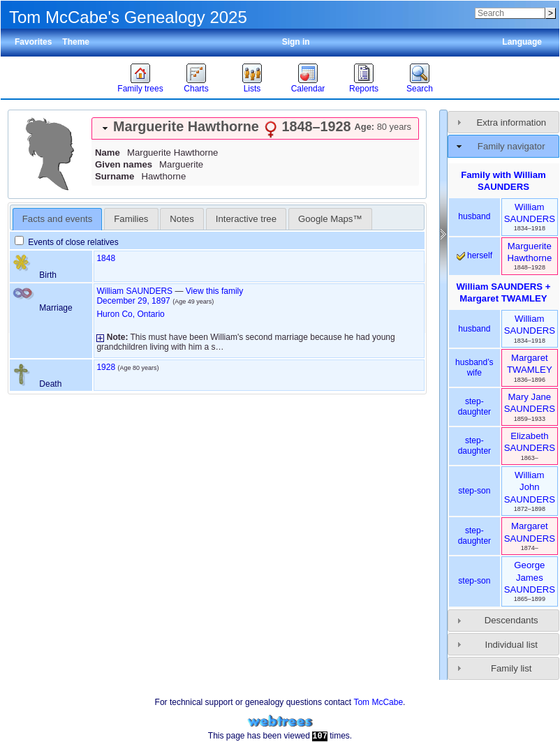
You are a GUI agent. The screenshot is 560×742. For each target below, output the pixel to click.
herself (474, 255)
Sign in (296, 42)
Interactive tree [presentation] (246, 219)
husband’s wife (474, 368)
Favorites (33, 42)
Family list (511, 668)
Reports (364, 89)
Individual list (511, 645)
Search (420, 89)
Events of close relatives (67, 242)
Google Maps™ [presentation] (330, 219)
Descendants (511, 620)
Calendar (308, 89)
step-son (474, 491)
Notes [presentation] (182, 219)
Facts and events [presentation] (57, 219)
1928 (106, 367)
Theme (76, 42)
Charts (196, 89)
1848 (106, 258)
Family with (503, 181)
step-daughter (474, 407)
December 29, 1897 (133, 301)
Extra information (511, 123)
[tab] (255, 128)
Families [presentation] (131, 219)
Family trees (140, 89)
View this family (214, 291)
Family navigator (511, 146)
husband (474, 216)
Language (522, 42)
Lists (252, 89)
